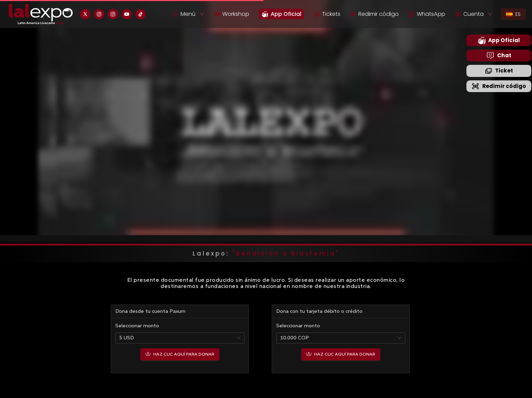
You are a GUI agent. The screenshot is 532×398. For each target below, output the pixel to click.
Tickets (327, 14)
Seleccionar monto (137, 326)
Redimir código (374, 14)
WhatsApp (427, 14)
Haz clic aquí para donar (180, 354)
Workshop (232, 14)
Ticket (499, 71)
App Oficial (499, 40)
